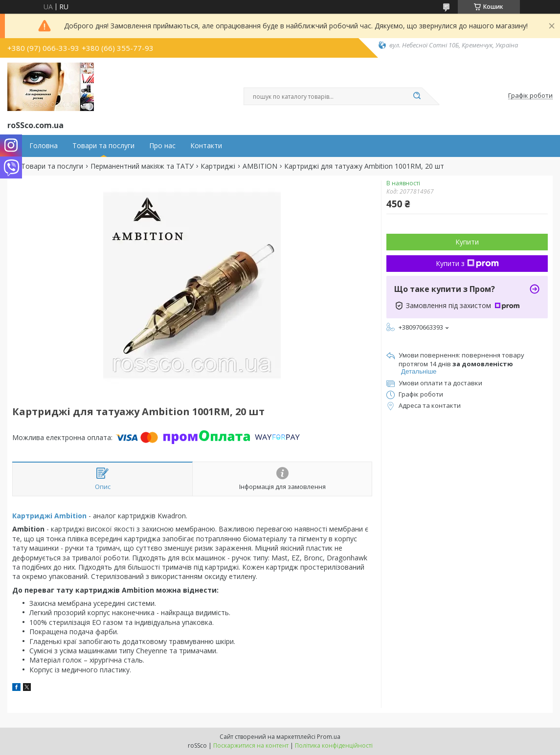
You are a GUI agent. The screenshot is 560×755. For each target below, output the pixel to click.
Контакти (206, 146)
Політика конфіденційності (334, 745)
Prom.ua (329, 737)
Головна (44, 146)
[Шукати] (417, 96)
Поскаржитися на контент (251, 745)
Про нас (162, 146)
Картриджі (218, 166)
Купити (467, 242)
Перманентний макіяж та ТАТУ (142, 166)
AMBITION (260, 166)
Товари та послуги (103, 146)
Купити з (467, 263)
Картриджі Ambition (49, 516)
